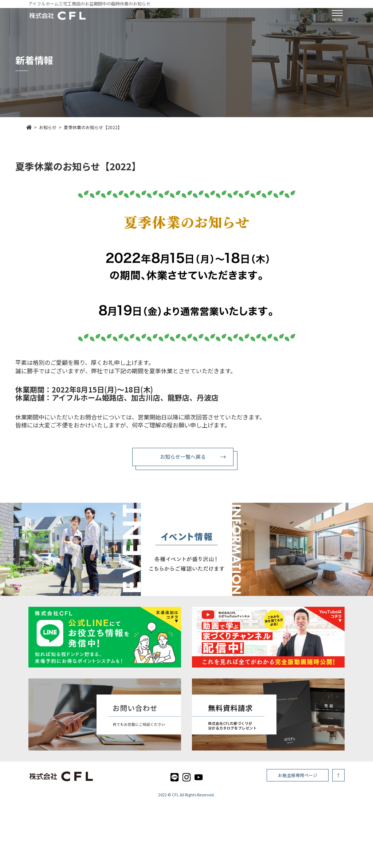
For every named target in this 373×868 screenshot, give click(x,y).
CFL (175, 795)
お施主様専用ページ (298, 775)
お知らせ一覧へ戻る (183, 457)
